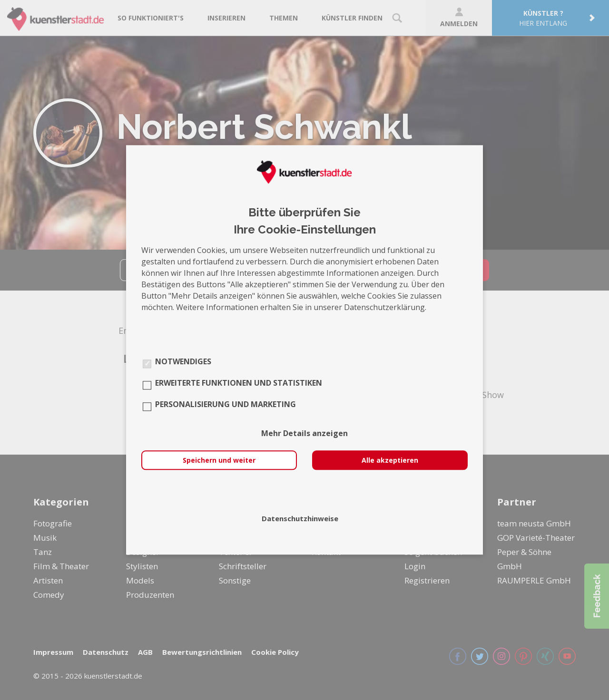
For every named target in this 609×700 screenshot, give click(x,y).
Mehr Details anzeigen (304, 434)
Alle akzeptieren (390, 461)
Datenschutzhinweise (300, 519)
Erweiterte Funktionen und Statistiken (239, 383)
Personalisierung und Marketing (226, 405)
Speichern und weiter (219, 461)
